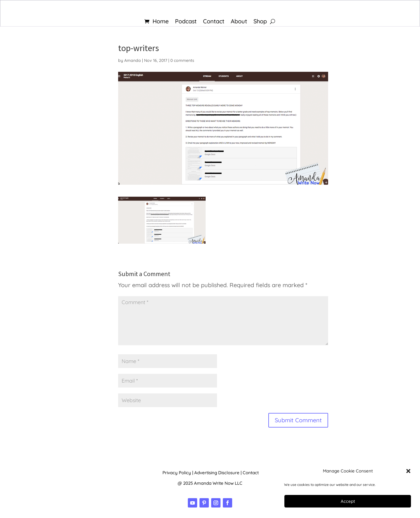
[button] (408, 471)
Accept (348, 501)
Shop (260, 22)
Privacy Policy (177, 473)
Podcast (186, 22)
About (239, 22)
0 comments (182, 60)
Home (161, 22)
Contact (214, 22)
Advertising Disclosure (217, 473)
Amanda (133, 60)
